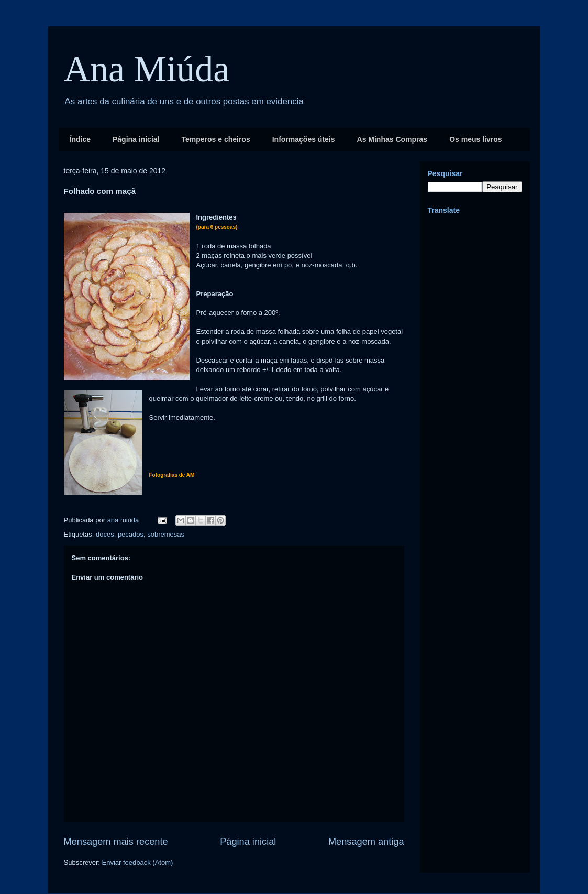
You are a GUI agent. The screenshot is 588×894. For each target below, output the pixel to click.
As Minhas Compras (392, 139)
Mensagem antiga (366, 842)
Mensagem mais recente (116, 842)
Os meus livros (475, 139)
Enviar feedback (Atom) (137, 862)
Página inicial (136, 139)
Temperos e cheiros (215, 139)
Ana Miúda (147, 69)
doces (105, 534)
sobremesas (166, 534)
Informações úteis (304, 139)
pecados (131, 534)
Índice (80, 139)
